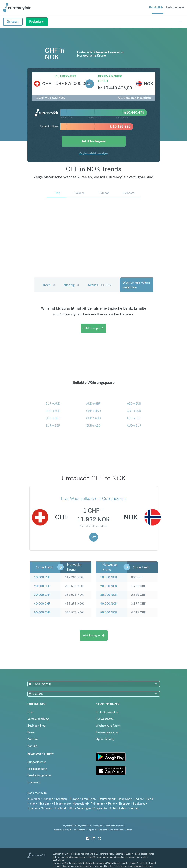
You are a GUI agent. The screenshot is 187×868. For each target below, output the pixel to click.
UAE (72, 808)
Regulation (103, 830)
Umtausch (34, 782)
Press (31, 732)
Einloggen (13, 22)
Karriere (33, 739)
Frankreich (89, 799)
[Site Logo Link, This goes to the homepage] (17, 8)
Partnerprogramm (107, 732)
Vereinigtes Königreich (91, 808)
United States (117, 808)
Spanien (33, 808)
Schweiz (47, 808)
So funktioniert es (107, 712)
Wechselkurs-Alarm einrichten (136, 285)
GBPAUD (93, 418)
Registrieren (37, 22)
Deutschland (107, 799)
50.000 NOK (109, 612)
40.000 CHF (42, 604)
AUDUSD (134, 418)
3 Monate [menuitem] (128, 193)
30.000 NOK (109, 595)
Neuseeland (80, 804)
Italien (32, 804)
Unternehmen (175, 7)
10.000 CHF (42, 577)
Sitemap (129, 830)
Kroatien (62, 799)
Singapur (124, 804)
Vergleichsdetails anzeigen (93, 153)
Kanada (48, 799)
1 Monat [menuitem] (103, 193)
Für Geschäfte (105, 719)
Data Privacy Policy (62, 830)
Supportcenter (37, 762)
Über (31, 712)
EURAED (93, 426)
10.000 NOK (109, 577)
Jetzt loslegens (94, 141)
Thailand (60, 808)
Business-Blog (36, 726)
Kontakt (32, 746)
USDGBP (53, 418)
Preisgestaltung (37, 769)
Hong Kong (125, 799)
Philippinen (98, 804)
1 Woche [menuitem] (79, 193)
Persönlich (156, 7)
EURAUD (53, 404)
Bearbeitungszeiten (40, 775)
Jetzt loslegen (94, 328)
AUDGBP (93, 404)
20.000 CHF (42, 586)
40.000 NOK (109, 604)
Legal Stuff (92, 830)
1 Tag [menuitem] (56, 193)
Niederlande (62, 804)
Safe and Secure (116, 830)
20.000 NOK (109, 586)
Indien (139, 799)
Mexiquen (45, 804)
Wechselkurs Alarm (108, 726)
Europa (74, 799)
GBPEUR (134, 411)
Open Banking (105, 739)
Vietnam (134, 808)
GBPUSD (93, 411)
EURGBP (53, 426)
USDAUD (53, 411)
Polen (112, 804)
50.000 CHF (42, 612)
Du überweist (66, 76)
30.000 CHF (42, 595)
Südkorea (139, 804)
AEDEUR (134, 404)
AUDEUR (134, 426)
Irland (149, 799)
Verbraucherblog (38, 719)
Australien (34, 799)
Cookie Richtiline (79, 830)
